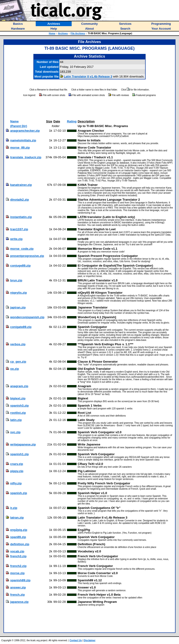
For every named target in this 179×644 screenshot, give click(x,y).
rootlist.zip (18, 413)
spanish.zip (19, 493)
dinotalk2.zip (20, 200)
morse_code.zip (22, 249)
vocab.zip (17, 551)
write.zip (16, 239)
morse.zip (17, 573)
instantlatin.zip (21, 217)
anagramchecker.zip (25, 131)
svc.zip (15, 432)
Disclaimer (90, 640)
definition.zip (20, 544)
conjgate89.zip (21, 327)
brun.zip (16, 280)
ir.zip (14, 508)
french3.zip (18, 556)
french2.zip (18, 566)
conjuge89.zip (20, 266)
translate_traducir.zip (26, 157)
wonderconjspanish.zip (27, 317)
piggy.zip (17, 471)
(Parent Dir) (19, 126)
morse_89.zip (20, 148)
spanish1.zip (19, 454)
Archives (63, 33)
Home (52, 33)
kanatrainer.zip (21, 185)
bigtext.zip (18, 398)
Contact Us (76, 640)
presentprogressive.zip (27, 256)
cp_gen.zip (18, 362)
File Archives (78, 33)
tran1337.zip (19, 229)
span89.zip (18, 537)
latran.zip (17, 518)
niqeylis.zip (19, 293)
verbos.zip (18, 344)
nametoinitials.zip (23, 140)
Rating (72, 121)
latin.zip (16, 420)
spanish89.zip (20, 580)
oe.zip (15, 369)
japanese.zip (19, 602)
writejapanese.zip (23, 444)
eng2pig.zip (19, 530)
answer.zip (18, 587)
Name (14, 121)
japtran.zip (18, 307)
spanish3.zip (19, 406)
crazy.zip (17, 464)
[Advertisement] (89, 108)
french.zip (18, 595)
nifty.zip (16, 483)
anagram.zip (19, 386)
